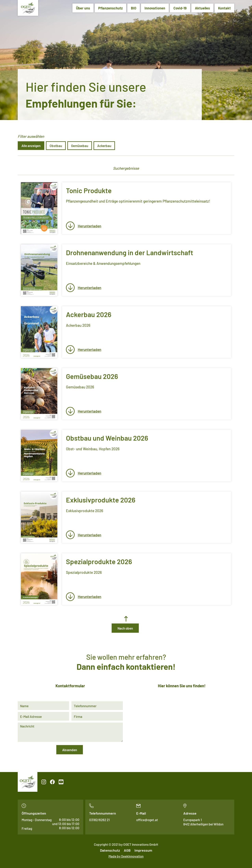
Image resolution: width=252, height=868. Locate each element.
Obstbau (56, 146)
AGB (127, 850)
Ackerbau (104, 146)
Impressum (143, 850)
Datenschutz (110, 850)
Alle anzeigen (31, 146)
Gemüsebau (80, 146)
